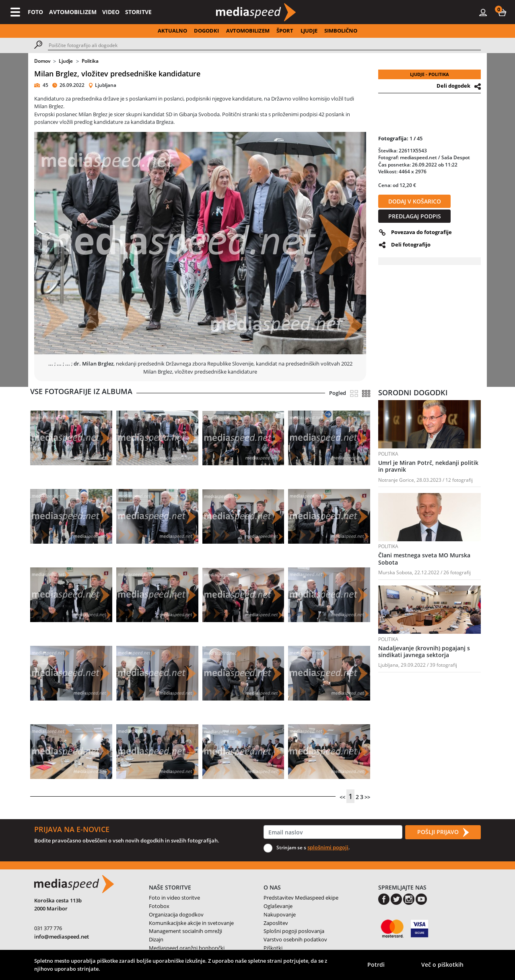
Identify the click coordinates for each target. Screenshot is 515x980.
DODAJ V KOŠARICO (415, 201)
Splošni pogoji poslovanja (294, 931)
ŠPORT (285, 31)
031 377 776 (48, 928)
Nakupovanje (280, 914)
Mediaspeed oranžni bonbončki (187, 948)
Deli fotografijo (411, 244)
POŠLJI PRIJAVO (443, 832)
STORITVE (138, 12)
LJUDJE (309, 31)
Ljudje (66, 61)
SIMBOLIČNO (341, 31)
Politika (90, 61)
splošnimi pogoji (328, 847)
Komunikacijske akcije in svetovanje (191, 923)
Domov (42, 61)
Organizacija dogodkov (176, 914)
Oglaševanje (278, 906)
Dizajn (156, 939)
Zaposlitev (276, 923)
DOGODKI (206, 31)
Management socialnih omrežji (185, 931)
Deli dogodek (453, 86)
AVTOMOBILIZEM (73, 12)
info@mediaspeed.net (62, 937)
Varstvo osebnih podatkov (295, 939)
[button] (502, 12)
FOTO (35, 12)
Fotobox (159, 906)
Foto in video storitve (174, 898)
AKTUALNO (172, 31)
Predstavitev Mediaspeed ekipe (301, 898)
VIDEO (111, 12)
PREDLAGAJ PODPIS (415, 216)
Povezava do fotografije (421, 232)
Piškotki (273, 948)
